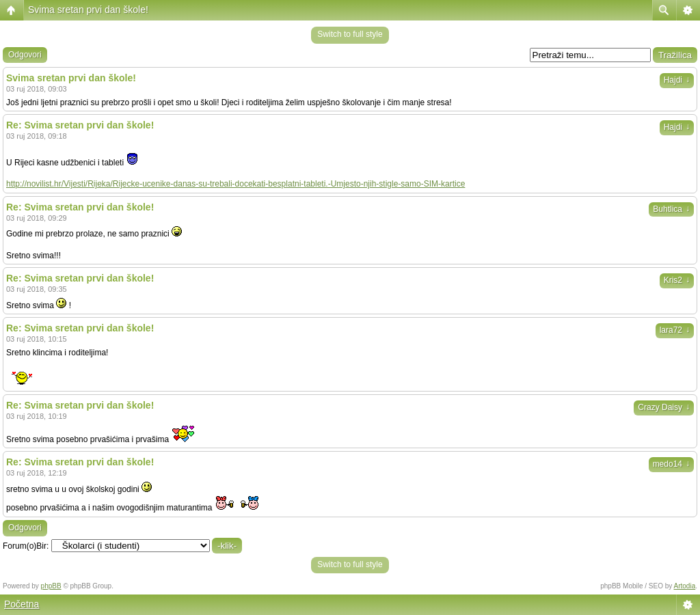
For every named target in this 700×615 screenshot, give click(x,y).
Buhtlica (671, 209)
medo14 (671, 464)
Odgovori (25, 55)
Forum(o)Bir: (26, 546)
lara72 (675, 330)
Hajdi (677, 80)
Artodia (685, 586)
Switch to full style (350, 34)
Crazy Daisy (664, 407)
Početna (22, 604)
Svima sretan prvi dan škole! (88, 10)
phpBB (51, 586)
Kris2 (677, 280)
